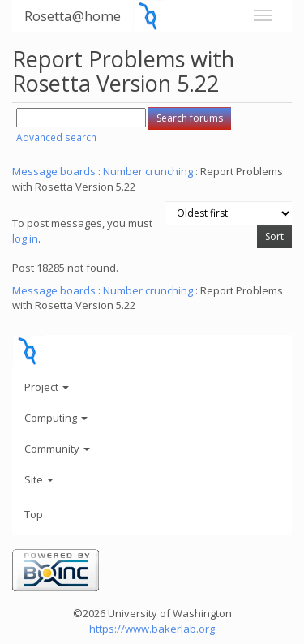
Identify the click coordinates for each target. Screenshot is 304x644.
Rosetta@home (73, 16)
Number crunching (148, 171)
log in (25, 238)
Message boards (54, 171)
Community (57, 449)
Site (39, 479)
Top (34, 514)
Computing (56, 418)
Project (47, 387)
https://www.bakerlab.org (152, 629)
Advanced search (56, 137)
